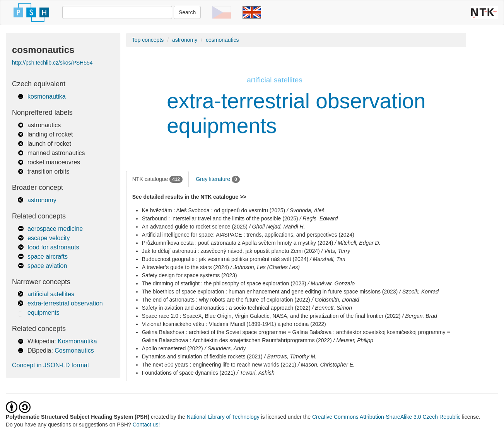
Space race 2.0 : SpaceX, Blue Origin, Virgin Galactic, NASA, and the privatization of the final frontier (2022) (271, 316)
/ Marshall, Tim (328, 259)
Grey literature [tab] (218, 179)
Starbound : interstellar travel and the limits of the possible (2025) (220, 218)
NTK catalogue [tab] (158, 179)
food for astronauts (53, 247)
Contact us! (146, 425)
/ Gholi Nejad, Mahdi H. (277, 227)
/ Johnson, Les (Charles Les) (265, 267)
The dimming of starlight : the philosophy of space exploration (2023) (224, 283)
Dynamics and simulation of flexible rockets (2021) (202, 356)
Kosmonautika (77, 341)
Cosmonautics (74, 350)
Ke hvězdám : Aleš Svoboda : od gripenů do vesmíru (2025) (214, 210)
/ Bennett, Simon (332, 308)
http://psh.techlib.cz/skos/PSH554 (52, 63)
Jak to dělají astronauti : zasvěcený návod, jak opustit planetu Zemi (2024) (231, 251)
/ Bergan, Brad (420, 316)
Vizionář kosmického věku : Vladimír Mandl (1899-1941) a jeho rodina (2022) (234, 324)
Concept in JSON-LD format (50, 365)
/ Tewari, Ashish (256, 373)
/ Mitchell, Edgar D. (357, 243)
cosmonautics (222, 40)
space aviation (47, 266)
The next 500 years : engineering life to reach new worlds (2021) (219, 365)
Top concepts (148, 40)
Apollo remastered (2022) (173, 348)
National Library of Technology (223, 417)
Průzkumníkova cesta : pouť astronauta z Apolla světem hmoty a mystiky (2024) (238, 243)
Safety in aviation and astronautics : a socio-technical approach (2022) (226, 308)
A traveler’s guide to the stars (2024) (185, 267)
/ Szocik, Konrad (419, 292)
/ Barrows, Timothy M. (290, 356)
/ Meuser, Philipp (354, 340)
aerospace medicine (55, 229)
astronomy (42, 200)
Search (187, 12)
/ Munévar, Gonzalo (331, 283)
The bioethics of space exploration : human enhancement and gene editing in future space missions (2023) (270, 292)
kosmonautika (47, 96)
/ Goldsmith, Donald (336, 300)
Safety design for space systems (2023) (190, 275)
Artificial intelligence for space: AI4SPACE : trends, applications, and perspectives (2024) (248, 235)
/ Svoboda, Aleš (306, 210)
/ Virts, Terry (336, 251)
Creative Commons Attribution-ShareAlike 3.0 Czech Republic (387, 417)
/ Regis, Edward (319, 218)
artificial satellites (51, 294)
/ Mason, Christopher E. (326, 365)
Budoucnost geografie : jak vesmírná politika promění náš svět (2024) (225, 259)
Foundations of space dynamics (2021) (189, 373)
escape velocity (49, 238)
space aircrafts (48, 257)
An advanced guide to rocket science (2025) (195, 227)
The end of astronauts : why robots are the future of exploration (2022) (226, 300)
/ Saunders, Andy (225, 348)
